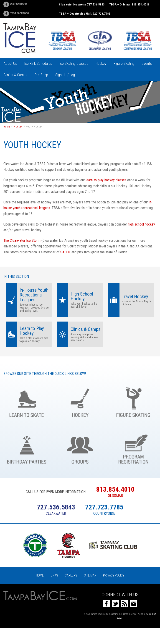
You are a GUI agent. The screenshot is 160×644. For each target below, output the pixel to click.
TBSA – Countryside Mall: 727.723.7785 (85, 14)
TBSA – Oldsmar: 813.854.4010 (129, 4)
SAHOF (65, 252)
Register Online (133, 448)
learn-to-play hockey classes (106, 180)
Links (54, 575)
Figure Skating (124, 64)
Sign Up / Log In (67, 75)
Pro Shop (41, 75)
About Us (10, 64)
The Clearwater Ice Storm (22, 240)
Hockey (101, 64)
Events (147, 64)
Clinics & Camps (15, 75)
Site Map (90, 575)
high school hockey (141, 224)
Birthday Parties (27, 448)
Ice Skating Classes (74, 64)
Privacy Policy (114, 575)
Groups (80, 448)
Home (7, 127)
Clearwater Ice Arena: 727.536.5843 (82, 4)
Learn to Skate (27, 402)
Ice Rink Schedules (38, 64)
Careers (71, 575)
